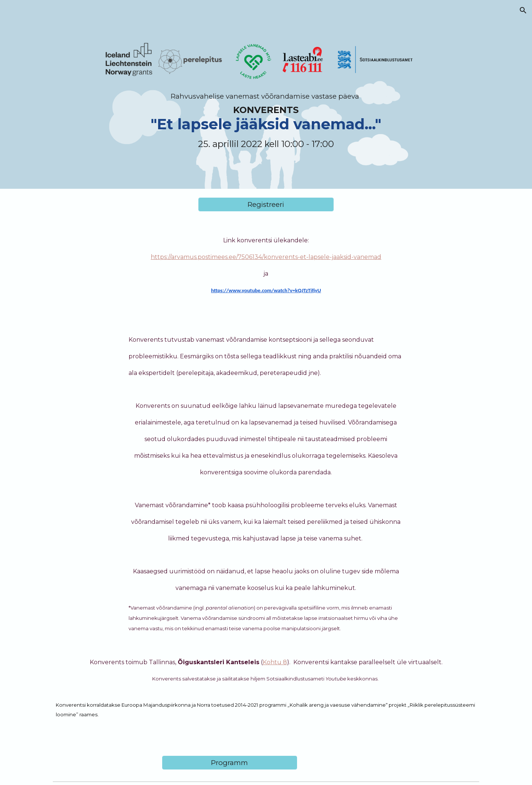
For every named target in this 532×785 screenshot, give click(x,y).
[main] (266, 94)
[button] (523, 10)
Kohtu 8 (275, 662)
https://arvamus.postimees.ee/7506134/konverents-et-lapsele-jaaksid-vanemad (266, 257)
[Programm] (230, 762)
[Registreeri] (266, 204)
